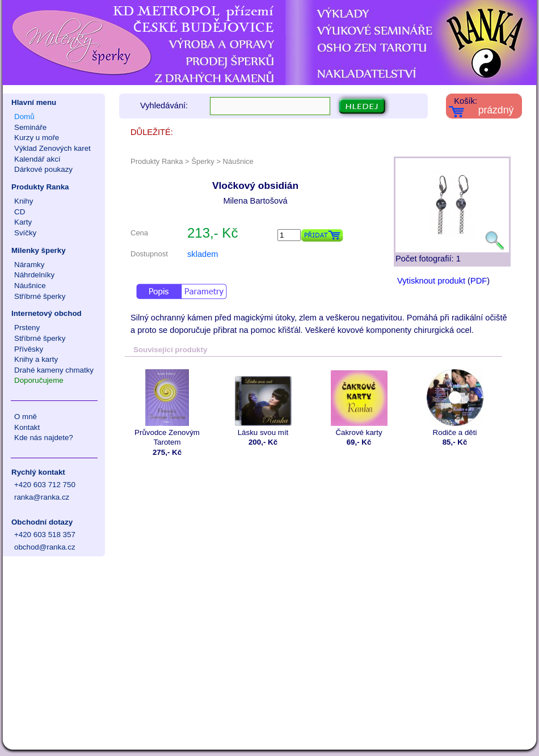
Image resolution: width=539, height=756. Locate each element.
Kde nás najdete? (44, 438)
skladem (203, 254)
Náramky (29, 265)
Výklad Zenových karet (52, 148)
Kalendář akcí (37, 159)
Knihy (24, 201)
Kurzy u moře (37, 138)
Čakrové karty (359, 403)
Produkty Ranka (40, 187)
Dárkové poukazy (43, 169)
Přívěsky (29, 349)
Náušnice (30, 286)
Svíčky (25, 233)
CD (20, 212)
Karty (23, 222)
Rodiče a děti (455, 403)
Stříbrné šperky (40, 296)
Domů (24, 117)
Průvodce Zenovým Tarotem (167, 408)
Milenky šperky (39, 250)
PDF (479, 281)
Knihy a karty (36, 359)
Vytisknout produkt (431, 281)
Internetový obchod (47, 313)
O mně (26, 417)
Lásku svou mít (263, 403)
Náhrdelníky (34, 275)
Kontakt (27, 427)
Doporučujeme (39, 380)
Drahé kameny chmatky (54, 370)
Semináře (30, 127)
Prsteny (27, 328)
